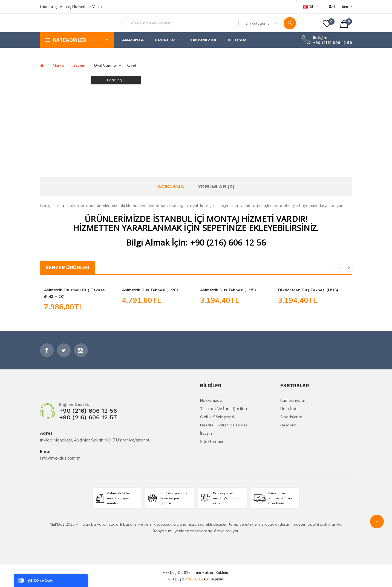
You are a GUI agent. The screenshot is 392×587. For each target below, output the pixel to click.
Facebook (47, 350)
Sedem (79, 65)
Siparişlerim (291, 417)
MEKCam (195, 579)
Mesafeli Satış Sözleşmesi (224, 425)
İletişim (207, 433)
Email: (46, 452)
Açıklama (171, 186)
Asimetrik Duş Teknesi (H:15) (228, 290)
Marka (58, 65)
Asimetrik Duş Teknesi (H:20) (150, 290)
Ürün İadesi (291, 409)
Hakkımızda (211, 400)
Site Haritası (212, 441)
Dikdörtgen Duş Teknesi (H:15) (308, 290)
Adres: (47, 433)
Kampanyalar (293, 400)
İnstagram (81, 350)
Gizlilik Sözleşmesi (217, 417)
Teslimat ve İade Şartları (224, 409)
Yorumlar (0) (216, 186)
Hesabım (289, 425)
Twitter (64, 350)
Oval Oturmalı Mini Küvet (115, 65)
